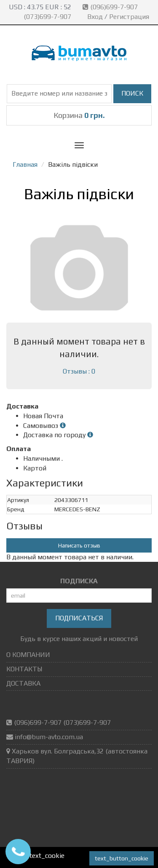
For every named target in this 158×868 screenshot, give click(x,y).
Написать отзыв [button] (79, 545)
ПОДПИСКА (79, 581)
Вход (95, 17)
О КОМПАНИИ (28, 655)
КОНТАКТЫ (24, 669)
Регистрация (129, 17)
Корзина (79, 115)
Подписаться (79, 618)
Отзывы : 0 (79, 371)
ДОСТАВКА (23, 683)
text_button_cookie (122, 858)
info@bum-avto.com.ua (49, 737)
